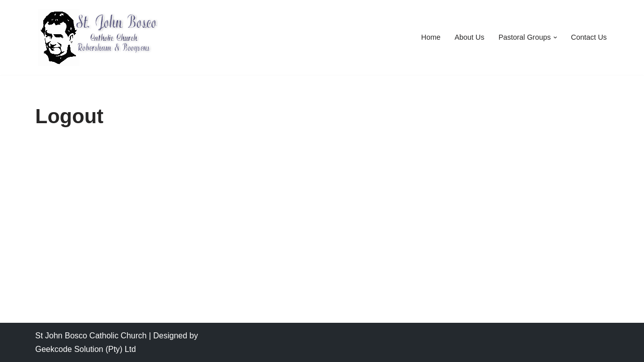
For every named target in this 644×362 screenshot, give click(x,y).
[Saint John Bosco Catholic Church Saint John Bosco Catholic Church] (98, 37)
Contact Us (589, 37)
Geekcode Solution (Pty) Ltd (86, 349)
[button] (555, 37)
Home (431, 37)
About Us (469, 37)
